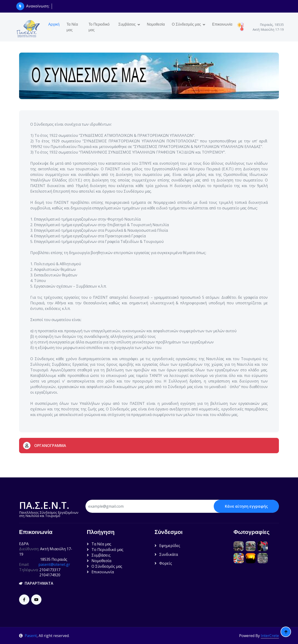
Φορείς (163, 563)
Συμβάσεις (127, 24)
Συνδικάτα (166, 554)
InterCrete (270, 636)
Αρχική (54, 24)
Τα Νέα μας (72, 27)
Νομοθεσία (156, 24)
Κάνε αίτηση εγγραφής (246, 506)
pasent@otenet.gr (54, 564)
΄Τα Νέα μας (99, 544)
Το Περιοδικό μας (99, 27)
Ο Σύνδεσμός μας (186, 24)
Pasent (28, 636)
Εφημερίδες (167, 546)
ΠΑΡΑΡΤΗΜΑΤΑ (36, 583)
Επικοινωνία (222, 24)
